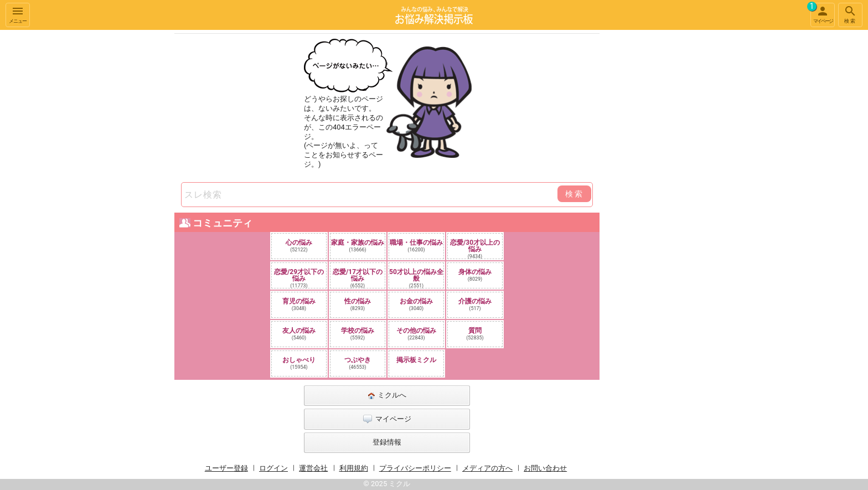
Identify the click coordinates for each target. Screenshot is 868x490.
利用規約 (354, 468)
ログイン (273, 468)
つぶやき (358, 363)
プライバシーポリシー (415, 468)
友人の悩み (299, 334)
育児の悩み (299, 304)
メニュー (18, 14)
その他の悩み (416, 334)
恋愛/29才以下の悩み (299, 278)
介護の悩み (475, 304)
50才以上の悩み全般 (416, 278)
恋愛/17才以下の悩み (358, 278)
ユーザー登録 (226, 468)
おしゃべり (299, 363)
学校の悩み (358, 334)
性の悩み (358, 304)
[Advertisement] (678, 196)
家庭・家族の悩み (358, 246)
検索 (850, 14)
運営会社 (313, 468)
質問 (475, 334)
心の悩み (299, 246)
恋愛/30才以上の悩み (475, 249)
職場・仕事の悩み (416, 246)
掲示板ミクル (416, 360)
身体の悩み (475, 275)
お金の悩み (416, 304)
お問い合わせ (545, 468)
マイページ (821, 13)
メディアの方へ (487, 468)
